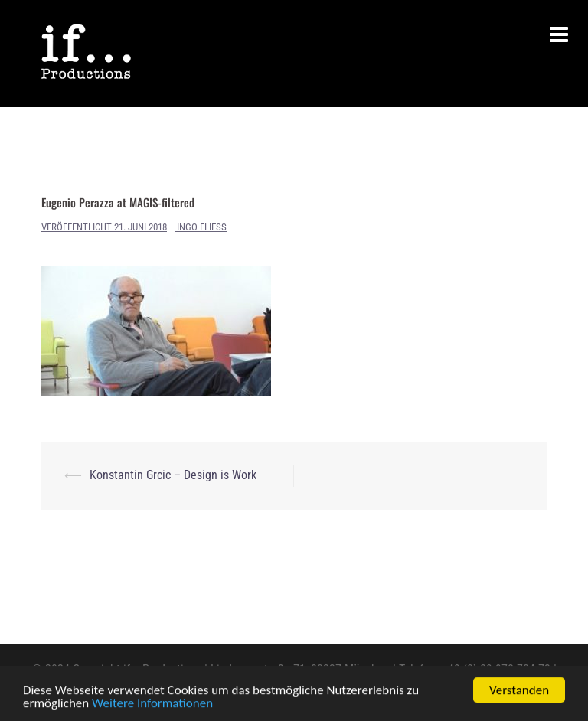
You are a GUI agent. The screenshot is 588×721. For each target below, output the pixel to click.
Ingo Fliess (202, 227)
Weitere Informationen (152, 704)
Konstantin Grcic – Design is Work (173, 475)
